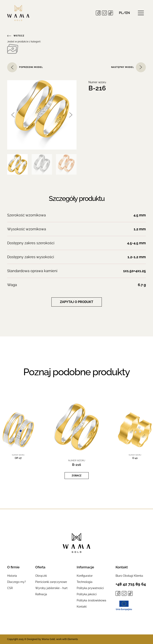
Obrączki (41, 576)
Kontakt (82, 607)
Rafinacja (41, 594)
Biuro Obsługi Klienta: (129, 576)
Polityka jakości (87, 594)
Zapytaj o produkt (77, 302)
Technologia (85, 582)
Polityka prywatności (90, 588)
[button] (124, 13)
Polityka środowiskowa (91, 600)
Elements (73, 639)
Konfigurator (85, 576)
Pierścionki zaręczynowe (51, 582)
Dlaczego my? (17, 582)
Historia (12, 576)
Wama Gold (48, 639)
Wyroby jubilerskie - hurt (51, 588)
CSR (10, 588)
